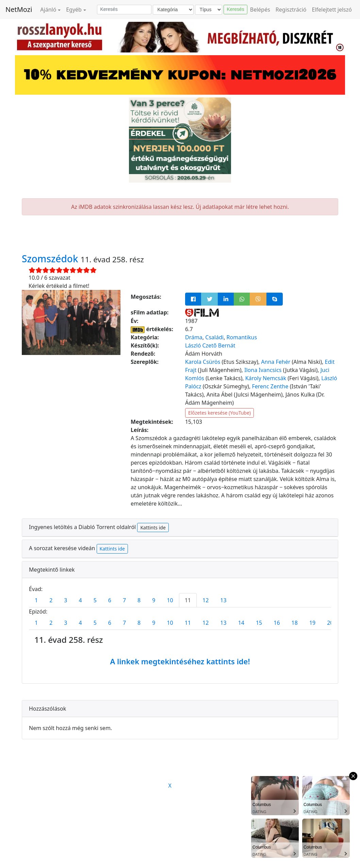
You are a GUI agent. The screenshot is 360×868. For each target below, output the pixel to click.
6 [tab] (110, 600)
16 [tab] (277, 623)
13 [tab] (223, 600)
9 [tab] (154, 600)
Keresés (235, 9)
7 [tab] (124, 600)
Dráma (194, 337)
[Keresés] (124, 10)
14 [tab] (241, 623)
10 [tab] (170, 600)
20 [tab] (330, 623)
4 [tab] (80, 600)
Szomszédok (51, 259)
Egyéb (74, 10)
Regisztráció (291, 10)
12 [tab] (206, 600)
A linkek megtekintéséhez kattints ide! (180, 661)
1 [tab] (36, 600)
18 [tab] (295, 623)
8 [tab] (139, 600)
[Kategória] (173, 10)
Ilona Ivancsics (263, 370)
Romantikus (242, 337)
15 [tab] (259, 623)
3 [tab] (66, 600)
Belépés (260, 10)
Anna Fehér (276, 362)
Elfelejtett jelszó (332, 10)
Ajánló (48, 10)
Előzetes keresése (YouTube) (219, 413)
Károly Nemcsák (266, 378)
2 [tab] (51, 600)
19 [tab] (312, 623)
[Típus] (209, 10)
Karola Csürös (203, 362)
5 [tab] (95, 600)
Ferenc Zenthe (270, 386)
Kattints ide (153, 528)
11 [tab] (188, 600)
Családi (214, 337)
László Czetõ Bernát (210, 345)
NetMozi (19, 9)
